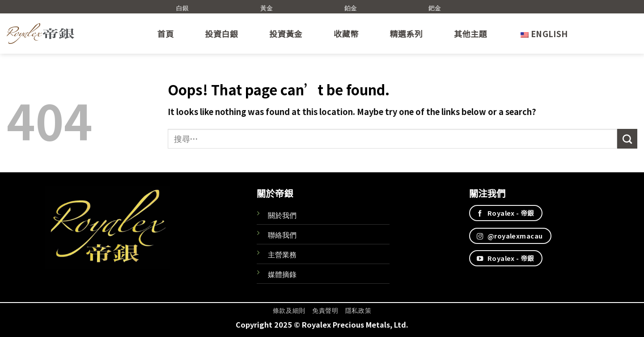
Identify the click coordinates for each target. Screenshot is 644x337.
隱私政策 (358, 310)
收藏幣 (346, 34)
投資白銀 (221, 34)
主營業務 (282, 254)
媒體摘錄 (282, 274)
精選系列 (406, 34)
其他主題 (470, 34)
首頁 (166, 34)
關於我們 (282, 215)
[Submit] (627, 139)
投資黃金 (286, 34)
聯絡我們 (282, 235)
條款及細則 (289, 310)
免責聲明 (325, 310)
